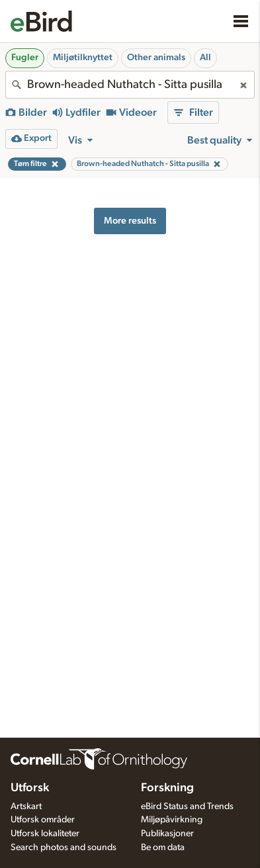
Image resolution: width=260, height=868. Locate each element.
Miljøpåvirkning (172, 820)
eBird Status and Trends (187, 806)
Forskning (167, 788)
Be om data (163, 847)
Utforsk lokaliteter (45, 834)
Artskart (26, 806)
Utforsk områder (43, 820)
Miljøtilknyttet (83, 58)
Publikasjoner (167, 834)
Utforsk (30, 788)
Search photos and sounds (64, 847)
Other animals (156, 58)
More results (130, 221)
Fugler (25, 58)
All (205, 58)
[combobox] (130, 85)
